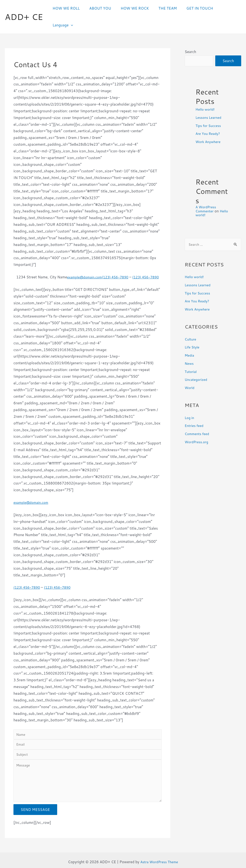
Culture (191, 324)
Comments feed (198, 418)
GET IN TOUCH (197, 9)
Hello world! (206, 93)
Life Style (193, 332)
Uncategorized (197, 364)
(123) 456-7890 (120, 261)
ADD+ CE (24, 9)
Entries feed (195, 410)
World (190, 372)
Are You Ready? (209, 118)
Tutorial (191, 356)
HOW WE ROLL (73, 9)
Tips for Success (209, 110)
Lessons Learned (209, 102)
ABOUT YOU (104, 9)
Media (190, 340)
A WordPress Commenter (207, 193)
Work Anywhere (209, 126)
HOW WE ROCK (136, 9)
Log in (190, 402)
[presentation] (235, 9)
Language (228, 9)
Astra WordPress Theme (159, 858)
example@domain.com (87, 261)
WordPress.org (197, 427)
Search (191, 35)
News (190, 348)
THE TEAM (167, 9)
